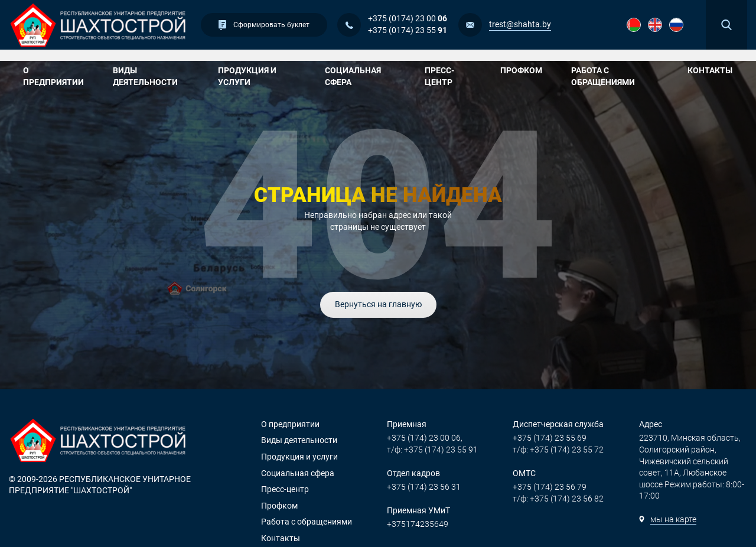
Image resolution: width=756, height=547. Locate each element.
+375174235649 (418, 524)
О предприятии (58, 76)
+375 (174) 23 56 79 (550, 487)
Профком (526, 70)
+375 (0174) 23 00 (408, 18)
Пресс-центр (452, 76)
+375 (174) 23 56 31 (424, 487)
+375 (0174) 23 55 (408, 30)
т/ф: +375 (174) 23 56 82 (558, 499)
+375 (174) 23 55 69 (550, 438)
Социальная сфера (365, 76)
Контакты (710, 70)
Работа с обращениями (619, 76)
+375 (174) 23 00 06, (425, 438)
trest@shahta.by (520, 24)
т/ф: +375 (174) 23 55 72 (558, 450)
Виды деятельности (155, 76)
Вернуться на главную (378, 304)
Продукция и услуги (261, 76)
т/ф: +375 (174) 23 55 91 (432, 450)
